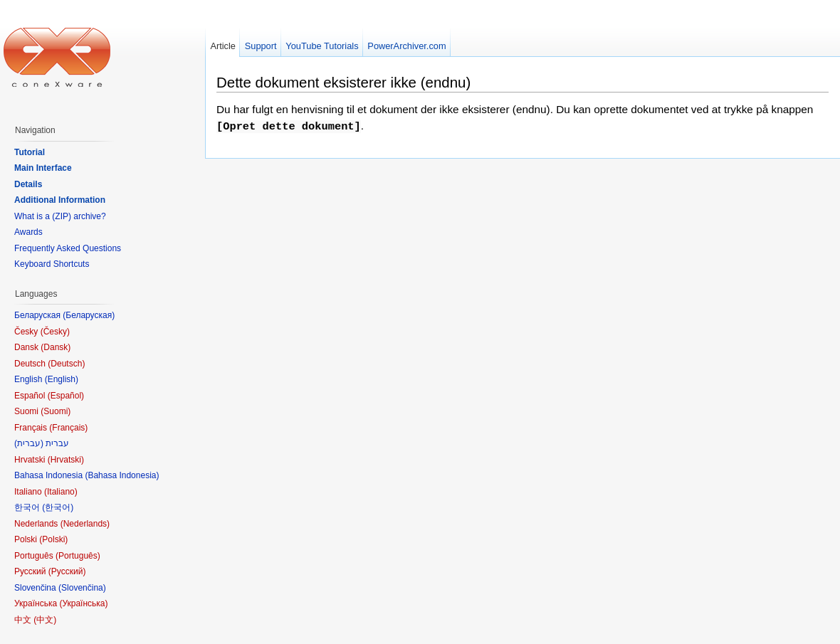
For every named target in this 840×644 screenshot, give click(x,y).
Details (28, 184)
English (62, 379)
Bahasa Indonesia (122, 475)
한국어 (58, 507)
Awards (28, 232)
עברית (29, 443)
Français (68, 428)
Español (66, 396)
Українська (83, 603)
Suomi (56, 411)
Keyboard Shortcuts (52, 264)
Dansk (56, 347)
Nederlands (85, 524)
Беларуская (89, 315)
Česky (55, 332)
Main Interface (43, 168)
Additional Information (60, 200)
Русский (67, 571)
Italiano (61, 492)
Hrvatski (66, 460)
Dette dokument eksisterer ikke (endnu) (343, 82)
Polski (53, 539)
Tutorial (30, 152)
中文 (45, 620)
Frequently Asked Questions (68, 248)
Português (78, 556)
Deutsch (66, 364)
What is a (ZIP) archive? (60, 216)
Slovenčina (82, 588)
